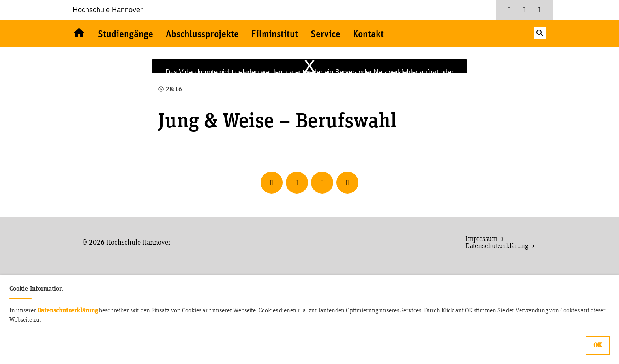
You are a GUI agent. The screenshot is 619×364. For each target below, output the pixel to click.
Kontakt (368, 35)
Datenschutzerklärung (68, 310)
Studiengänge (126, 35)
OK (598, 345)
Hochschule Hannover (108, 10)
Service (325, 35)
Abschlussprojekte (202, 35)
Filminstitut (275, 35)
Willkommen (79, 33)
